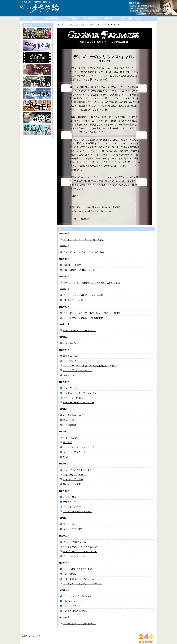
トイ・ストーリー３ (73, 375)
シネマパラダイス (76, 24)
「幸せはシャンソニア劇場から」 (80, 624)
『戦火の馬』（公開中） (75, 300)
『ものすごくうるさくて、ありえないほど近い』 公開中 (92, 313)
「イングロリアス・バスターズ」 (80, 579)
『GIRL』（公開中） (73, 265)
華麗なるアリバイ (72, 356)
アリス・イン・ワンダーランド (79, 447)
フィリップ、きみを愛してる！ (79, 470)
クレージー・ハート (73, 388)
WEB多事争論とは (52, 18)
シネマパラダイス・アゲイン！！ (80, 331)
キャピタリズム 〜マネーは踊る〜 (81, 547)
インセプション (71, 361)
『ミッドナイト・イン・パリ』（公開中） (84, 252)
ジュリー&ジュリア (73, 529)
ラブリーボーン (71, 524)
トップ (60, 24)
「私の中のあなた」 (73, 601)
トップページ (30, 18)
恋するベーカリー (72, 502)
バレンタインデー (72, 507)
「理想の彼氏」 (71, 574)
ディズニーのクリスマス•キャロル (80, 552)
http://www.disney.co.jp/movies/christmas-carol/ (91, 211)
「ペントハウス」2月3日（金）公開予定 (83, 318)
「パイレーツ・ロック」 (75, 556)
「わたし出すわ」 (72, 606)
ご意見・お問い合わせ (130, 18)
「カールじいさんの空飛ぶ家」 (79, 569)
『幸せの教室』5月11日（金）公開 (80, 270)
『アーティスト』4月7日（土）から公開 (83, 295)
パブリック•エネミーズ (75, 542)
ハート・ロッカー (72, 497)
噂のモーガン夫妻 (72, 484)
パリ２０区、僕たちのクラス (77, 370)
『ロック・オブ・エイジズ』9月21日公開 (84, 240)
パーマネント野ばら (73, 398)
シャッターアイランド (74, 452)
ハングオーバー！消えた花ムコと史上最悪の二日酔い (90, 366)
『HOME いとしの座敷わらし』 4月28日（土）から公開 (91, 283)
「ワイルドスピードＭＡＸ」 (77, 596)
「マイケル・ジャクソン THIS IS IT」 (82, 584)
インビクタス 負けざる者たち (78, 512)
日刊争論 (73, 18)
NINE (66, 457)
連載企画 (108, 18)
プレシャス (69, 420)
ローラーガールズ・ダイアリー (79, 403)
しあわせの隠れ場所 (73, 479)
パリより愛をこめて (73, 415)
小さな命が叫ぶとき (73, 343)
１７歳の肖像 (70, 425)
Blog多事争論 (90, 18)
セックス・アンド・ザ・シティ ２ (80, 393)
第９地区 (67, 443)
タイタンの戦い (71, 438)
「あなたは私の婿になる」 (76, 611)
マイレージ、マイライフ (75, 475)
